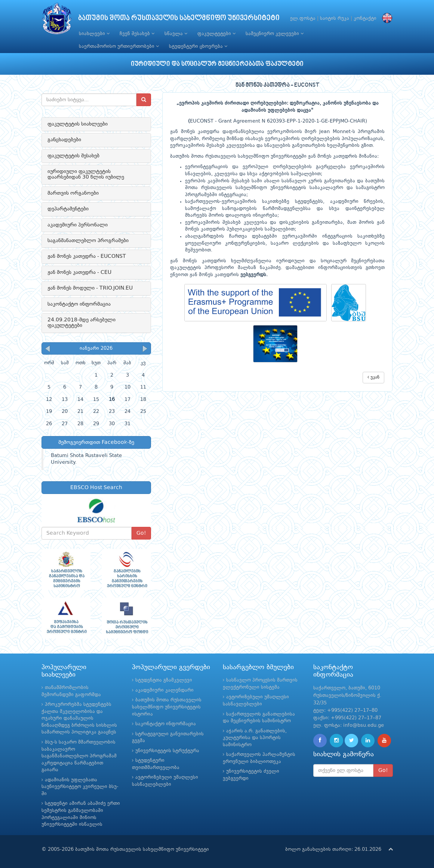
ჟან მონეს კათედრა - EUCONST (87, 256)
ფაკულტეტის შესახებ (73, 156)
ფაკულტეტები (216, 34)
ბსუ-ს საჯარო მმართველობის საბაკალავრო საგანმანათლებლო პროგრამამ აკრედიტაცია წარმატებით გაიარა (79, 756)
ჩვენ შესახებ (137, 34)
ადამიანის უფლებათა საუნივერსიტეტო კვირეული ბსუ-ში (80, 787)
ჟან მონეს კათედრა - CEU (79, 272)
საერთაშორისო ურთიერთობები (119, 46)
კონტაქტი (365, 18)
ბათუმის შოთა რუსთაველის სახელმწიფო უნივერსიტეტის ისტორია (167, 707)
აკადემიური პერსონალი (78, 225)
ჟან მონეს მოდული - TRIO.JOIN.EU (90, 288)
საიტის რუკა (335, 18)
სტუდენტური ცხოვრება (198, 46)
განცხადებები (64, 140)
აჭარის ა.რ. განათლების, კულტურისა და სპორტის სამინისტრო (255, 738)
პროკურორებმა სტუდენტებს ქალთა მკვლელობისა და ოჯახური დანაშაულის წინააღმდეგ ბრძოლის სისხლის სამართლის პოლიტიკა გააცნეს (79, 718)
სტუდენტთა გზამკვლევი (164, 680)
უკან (373, 377)
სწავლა (176, 34)
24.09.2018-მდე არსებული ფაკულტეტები (81, 323)
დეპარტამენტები (68, 209)
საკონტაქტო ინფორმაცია (79, 304)
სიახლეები (94, 34)
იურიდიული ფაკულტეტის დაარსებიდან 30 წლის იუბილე (86, 174)
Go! (141, 533)
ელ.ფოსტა (303, 18)
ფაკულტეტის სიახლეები (78, 124)
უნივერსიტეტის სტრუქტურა (167, 751)
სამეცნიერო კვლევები (275, 34)
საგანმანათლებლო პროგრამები (88, 241)
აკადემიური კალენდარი (164, 690)
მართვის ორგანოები (73, 193)
